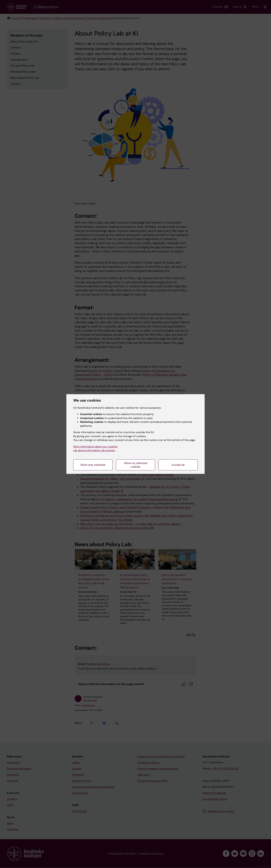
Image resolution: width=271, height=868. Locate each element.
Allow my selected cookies (136, 465)
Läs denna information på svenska (94, 450)
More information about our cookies (95, 447)
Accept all (178, 465)
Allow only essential (93, 465)
